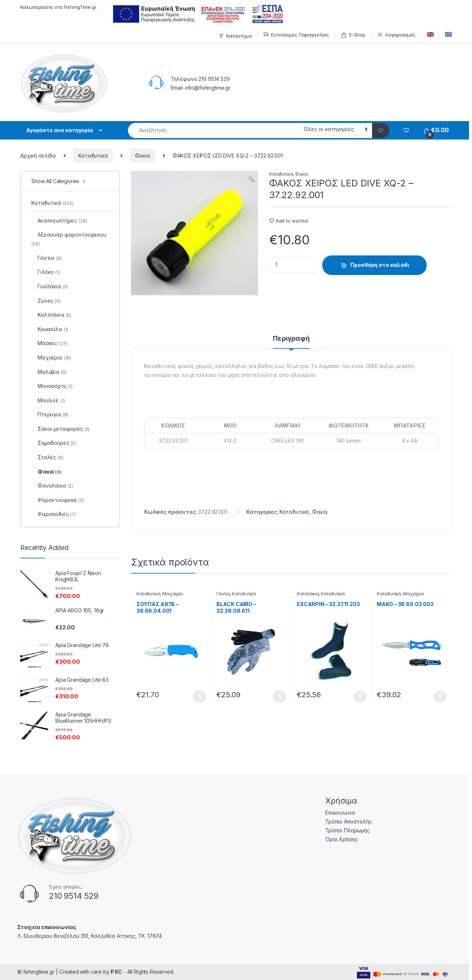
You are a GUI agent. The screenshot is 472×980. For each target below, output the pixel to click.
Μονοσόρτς (52, 386)
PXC (116, 972)
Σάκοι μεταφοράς (60, 429)
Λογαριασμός (396, 35)
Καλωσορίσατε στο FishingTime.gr (58, 7)
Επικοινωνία (340, 813)
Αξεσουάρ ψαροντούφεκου (69, 239)
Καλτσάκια (308, 594)
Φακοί (143, 156)
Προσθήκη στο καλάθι (380, 265)
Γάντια (223, 594)
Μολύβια (49, 372)
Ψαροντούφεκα (58, 500)
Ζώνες (46, 301)
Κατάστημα (234, 36)
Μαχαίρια (173, 594)
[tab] (291, 342)
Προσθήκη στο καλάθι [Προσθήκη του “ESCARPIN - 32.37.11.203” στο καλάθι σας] (360, 697)
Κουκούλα (50, 329)
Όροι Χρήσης (341, 839)
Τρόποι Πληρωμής (348, 830)
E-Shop (353, 35)
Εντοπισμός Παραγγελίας (296, 35)
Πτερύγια (50, 414)
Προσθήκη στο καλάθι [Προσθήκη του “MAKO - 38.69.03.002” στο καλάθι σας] (440, 697)
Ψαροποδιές (54, 514)
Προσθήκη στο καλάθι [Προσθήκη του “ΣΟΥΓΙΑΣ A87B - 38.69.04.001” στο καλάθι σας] (199, 697)
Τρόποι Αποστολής (349, 821)
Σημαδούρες (54, 443)
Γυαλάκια (50, 286)
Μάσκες (49, 343)
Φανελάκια (52, 486)
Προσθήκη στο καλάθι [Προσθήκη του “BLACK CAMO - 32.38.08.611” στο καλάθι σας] (280, 697)
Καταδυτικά (93, 156)
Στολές (47, 457)
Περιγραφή (291, 339)
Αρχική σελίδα (38, 156)
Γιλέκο (46, 272)
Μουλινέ (48, 400)
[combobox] (214, 130)
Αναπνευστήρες (59, 221)
